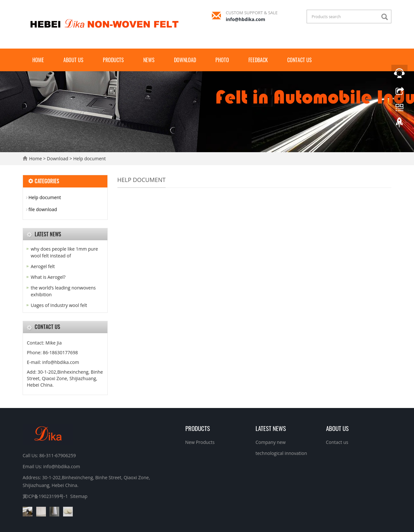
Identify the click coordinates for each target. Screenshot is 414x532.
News (149, 60)
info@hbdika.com (245, 19)
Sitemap (79, 496)
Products (113, 60)
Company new (271, 442)
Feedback (258, 60)
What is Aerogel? (48, 277)
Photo (222, 60)
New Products (200, 442)
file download (43, 209)
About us (73, 60)
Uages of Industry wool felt (59, 305)
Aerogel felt (43, 266)
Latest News (271, 428)
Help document (89, 158)
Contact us (300, 60)
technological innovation (281, 453)
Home (38, 60)
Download (185, 60)
